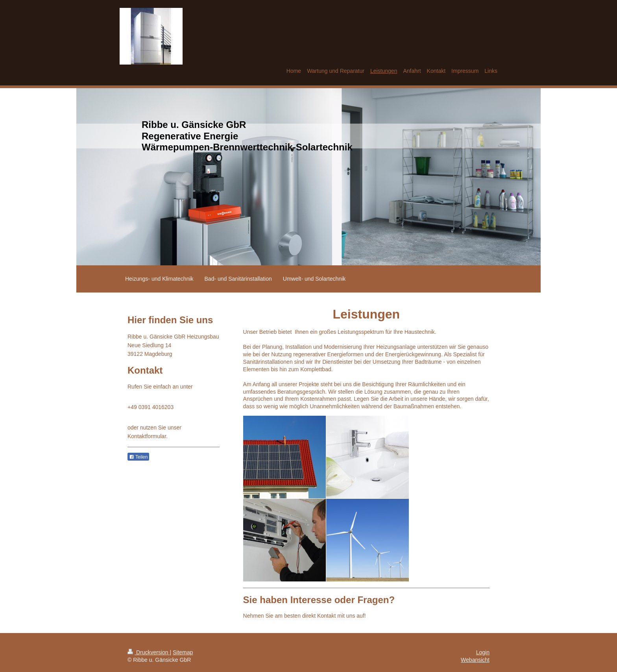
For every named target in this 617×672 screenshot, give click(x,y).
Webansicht (475, 660)
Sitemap (183, 652)
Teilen (138, 457)
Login (483, 652)
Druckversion (149, 652)
